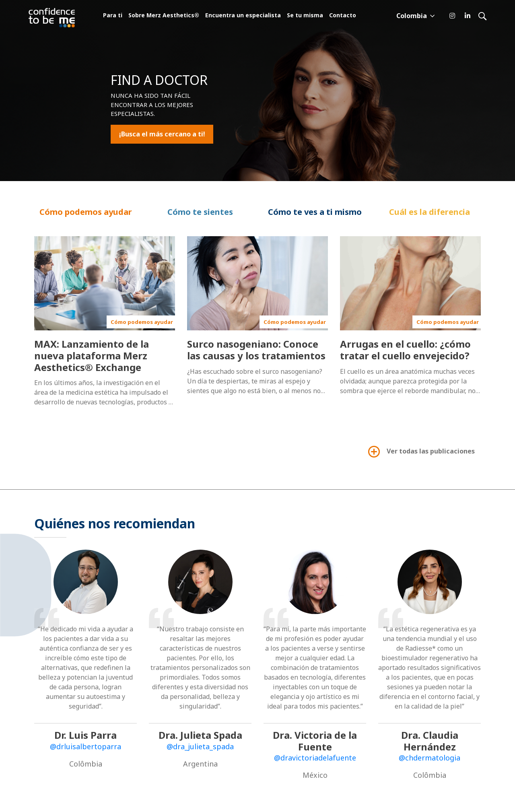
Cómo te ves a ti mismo (315, 212)
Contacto (343, 16)
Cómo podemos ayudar (86, 212)
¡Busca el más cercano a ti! (162, 134)
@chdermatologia (430, 758)
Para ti (113, 16)
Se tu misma (305, 16)
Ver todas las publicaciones (421, 452)
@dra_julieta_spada (200, 746)
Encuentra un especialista (243, 16)
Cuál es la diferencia (430, 212)
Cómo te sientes (200, 212)
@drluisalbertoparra (85, 746)
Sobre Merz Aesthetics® (164, 16)
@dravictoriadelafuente (315, 758)
